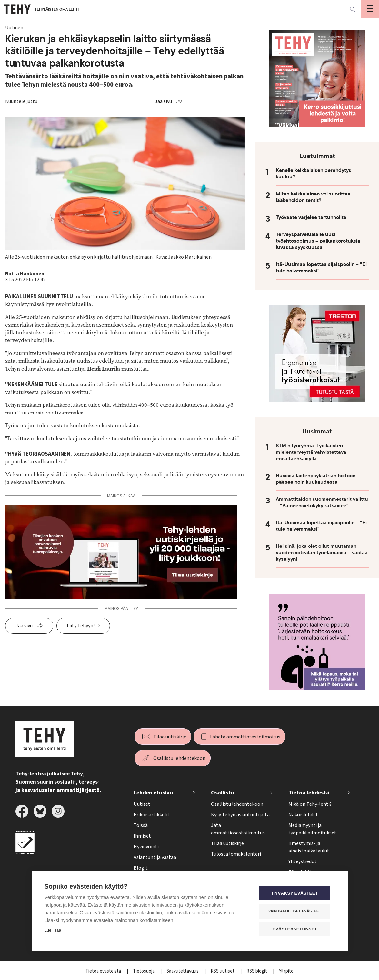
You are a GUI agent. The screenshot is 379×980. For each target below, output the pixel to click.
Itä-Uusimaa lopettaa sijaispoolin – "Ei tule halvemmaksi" (321, 268)
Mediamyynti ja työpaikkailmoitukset (312, 829)
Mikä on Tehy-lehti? (310, 804)
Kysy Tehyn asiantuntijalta (240, 815)
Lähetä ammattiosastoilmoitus (245, 737)
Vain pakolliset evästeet (296, 911)
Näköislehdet (303, 815)
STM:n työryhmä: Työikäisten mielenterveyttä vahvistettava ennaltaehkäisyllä (311, 452)
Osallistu (223, 793)
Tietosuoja (144, 971)
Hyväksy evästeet (296, 894)
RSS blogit (257, 971)
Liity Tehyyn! (81, 626)
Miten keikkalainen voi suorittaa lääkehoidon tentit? (313, 197)
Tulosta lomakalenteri (236, 854)
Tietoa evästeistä (104, 971)
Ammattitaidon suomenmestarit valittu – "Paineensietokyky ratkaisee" (322, 502)
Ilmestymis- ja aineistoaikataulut (309, 847)
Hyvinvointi (146, 847)
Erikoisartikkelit (152, 815)
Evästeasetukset (296, 929)
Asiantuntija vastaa (155, 857)
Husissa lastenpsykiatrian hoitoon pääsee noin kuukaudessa (316, 479)
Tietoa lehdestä (309, 793)
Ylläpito (286, 971)
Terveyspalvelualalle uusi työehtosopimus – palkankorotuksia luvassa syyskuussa (318, 241)
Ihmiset (142, 836)
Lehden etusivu (153, 793)
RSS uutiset (223, 971)
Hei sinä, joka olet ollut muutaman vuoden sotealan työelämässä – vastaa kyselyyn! (322, 553)
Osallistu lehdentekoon (179, 758)
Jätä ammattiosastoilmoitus (238, 829)
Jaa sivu (163, 101)
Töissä (141, 825)
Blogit (141, 868)
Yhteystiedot (303, 861)
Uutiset (142, 804)
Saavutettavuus (183, 971)
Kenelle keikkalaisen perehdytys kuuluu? (314, 174)
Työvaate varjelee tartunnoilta (311, 217)
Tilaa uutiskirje (170, 737)
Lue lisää (53, 931)
